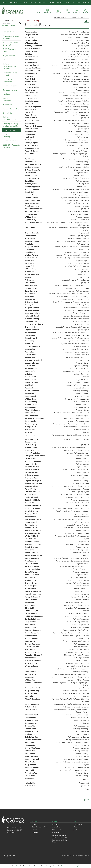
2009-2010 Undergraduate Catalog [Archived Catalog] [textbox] (70, 17)
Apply (75, 830)
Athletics (70, 3)
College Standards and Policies (10, 74)
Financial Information (11, 109)
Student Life (40, 3)
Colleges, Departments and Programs (10, 66)
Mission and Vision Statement (10, 44)
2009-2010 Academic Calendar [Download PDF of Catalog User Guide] (11, 146)
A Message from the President (11, 37)
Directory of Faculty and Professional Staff (11, 125)
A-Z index (55, 824)
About (5, 3)
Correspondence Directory (9, 135)
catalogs (16, 866)
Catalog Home (9, 32)
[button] (39, 12)
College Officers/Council (9, 118)
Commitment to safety (39, 827)
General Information (11, 141)
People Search (57, 830)
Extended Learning (10, 90)
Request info (77, 824)
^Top (87, 788)
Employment (56, 832)
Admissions (27, 3)
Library (34, 830)
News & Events (83, 3)
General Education (10, 86)
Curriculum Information (8, 81)
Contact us (36, 824)
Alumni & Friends (56, 3)
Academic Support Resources (10, 99)
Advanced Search (8, 26)
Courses (6, 60)
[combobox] (71, 17)
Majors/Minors (9, 56)
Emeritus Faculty (9, 130)
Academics (15, 3)
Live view (35, 832)
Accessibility (56, 827)
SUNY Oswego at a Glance (10, 50)
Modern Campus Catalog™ (70, 866)
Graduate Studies (10, 94)
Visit (75, 827)
